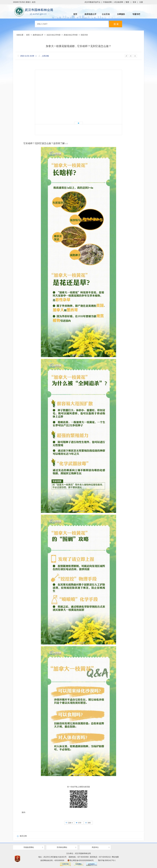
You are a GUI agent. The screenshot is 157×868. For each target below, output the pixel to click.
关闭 (88, 823)
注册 (141, 2)
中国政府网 (107, 2)
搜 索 (116, 24)
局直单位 (95, 847)
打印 (79, 823)
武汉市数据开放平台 (92, 2)
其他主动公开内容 (71, 35)
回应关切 (84, 35)
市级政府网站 (29, 847)
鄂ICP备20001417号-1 (107, 860)
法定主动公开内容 (54, 35)
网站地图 (115, 857)
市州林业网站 (62, 847)
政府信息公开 (38, 35)
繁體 (127, 2)
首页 (28, 35)
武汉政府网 (119, 2)
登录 (134, 2)
